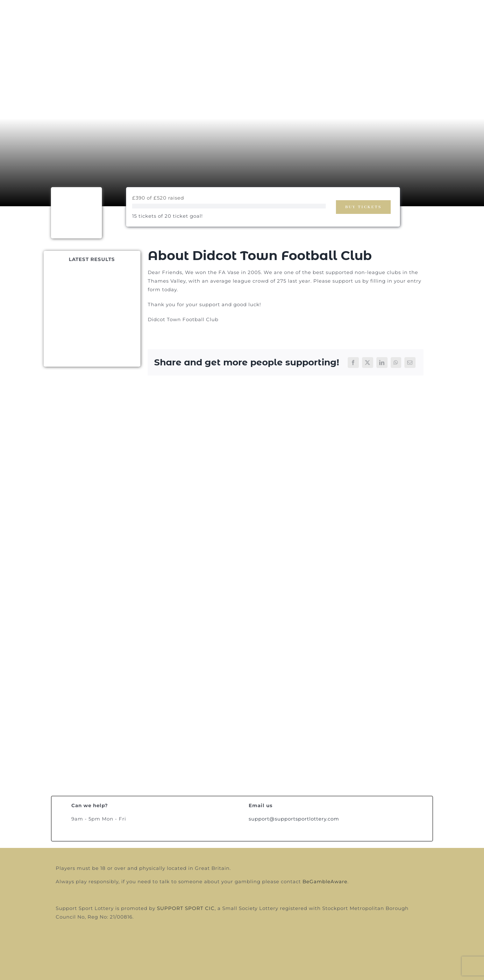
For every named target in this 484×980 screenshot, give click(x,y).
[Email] (410, 363)
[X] (368, 363)
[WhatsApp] (396, 363)
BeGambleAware (325, 881)
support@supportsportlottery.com (294, 819)
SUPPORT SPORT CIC (186, 908)
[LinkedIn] (382, 363)
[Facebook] (353, 363)
